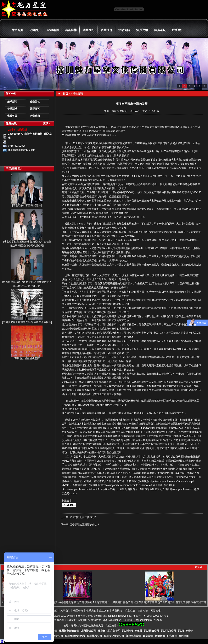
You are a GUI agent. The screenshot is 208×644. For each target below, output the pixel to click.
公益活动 (12, 109)
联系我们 (178, 30)
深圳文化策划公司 (114, 636)
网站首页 (17, 30)
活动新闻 (124, 30)
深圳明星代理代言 (75, 636)
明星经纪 (89, 30)
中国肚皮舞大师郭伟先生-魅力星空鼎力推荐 (27, 322)
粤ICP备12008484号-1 (156, 616)
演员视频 (142, 30)
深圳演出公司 (152, 631)
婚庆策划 (148, 636)
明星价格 (78, 611)
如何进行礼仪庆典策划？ (83, 517)
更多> (46, 123)
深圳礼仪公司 (169, 631)
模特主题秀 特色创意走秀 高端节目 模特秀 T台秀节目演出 (79, 602)
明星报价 (106, 30)
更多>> (199, 567)
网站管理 (156, 611)
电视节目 (12, 116)
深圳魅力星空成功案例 (27, 358)
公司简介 (35, 30)
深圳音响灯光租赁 (132, 631)
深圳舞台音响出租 (69, 631)
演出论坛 (143, 611)
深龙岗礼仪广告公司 (109, 631)
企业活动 (35, 102)
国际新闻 (35, 109)
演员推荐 (71, 30)
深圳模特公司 (95, 636)
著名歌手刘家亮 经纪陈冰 (27, 205)
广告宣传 (172, 636)
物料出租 (184, 636)
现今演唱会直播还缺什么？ (85, 525)
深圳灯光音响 (186, 631)
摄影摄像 (160, 636)
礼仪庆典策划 (133, 636)
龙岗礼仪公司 (88, 631)
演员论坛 (160, 30)
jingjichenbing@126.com (148, 620)
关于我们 (65, 611)
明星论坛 (130, 611)
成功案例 (53, 30)
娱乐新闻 (12, 102)
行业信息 (35, 116)
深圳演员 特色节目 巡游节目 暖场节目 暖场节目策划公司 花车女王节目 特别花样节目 (161, 602)
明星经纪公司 (56, 636)
